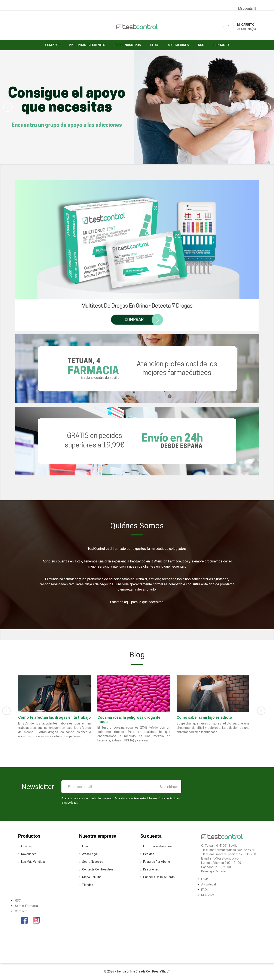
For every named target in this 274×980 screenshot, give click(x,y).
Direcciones (150, 869)
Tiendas (86, 885)
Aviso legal (88, 854)
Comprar (52, 45)
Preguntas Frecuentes (87, 45)
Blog (154, 45)
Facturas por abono (155, 862)
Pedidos (147, 854)
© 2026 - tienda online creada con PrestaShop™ (137, 971)
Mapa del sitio (90, 877)
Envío (84, 846)
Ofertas (25, 846)
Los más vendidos (32, 862)
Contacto (221, 45)
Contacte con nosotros (96, 869)
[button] (21, 107)
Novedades (27, 854)
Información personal (156, 846)
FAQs (205, 890)
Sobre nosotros (128, 45)
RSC (201, 45)
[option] (137, 107)
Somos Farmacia (26, 906)
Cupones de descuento (157, 877)
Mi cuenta (208, 895)
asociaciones (178, 45)
